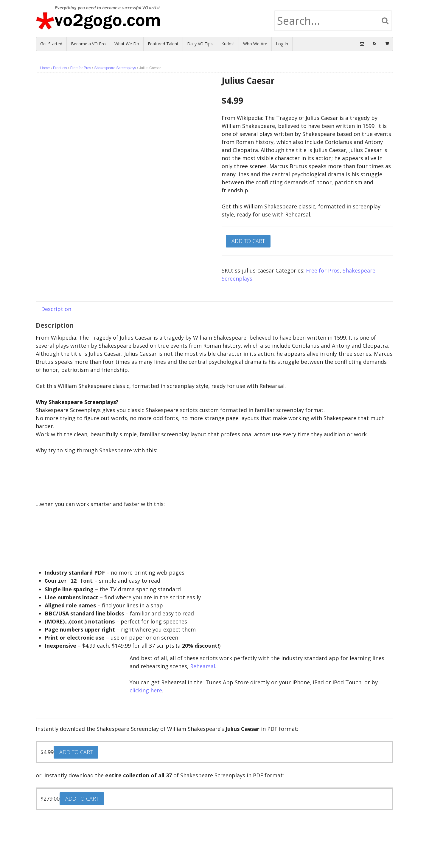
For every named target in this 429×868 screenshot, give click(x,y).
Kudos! (228, 44)
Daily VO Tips (200, 44)
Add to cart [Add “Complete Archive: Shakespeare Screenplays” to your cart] (82, 798)
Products (60, 68)
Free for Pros (81, 68)
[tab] (56, 309)
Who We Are (255, 44)
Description (56, 309)
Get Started (51, 44)
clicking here (146, 690)
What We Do (127, 44)
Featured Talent (163, 44)
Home (45, 68)
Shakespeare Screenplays (115, 68)
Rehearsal (203, 666)
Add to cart (248, 241)
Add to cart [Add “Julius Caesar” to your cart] (76, 751)
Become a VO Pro (88, 44)
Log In (282, 44)
